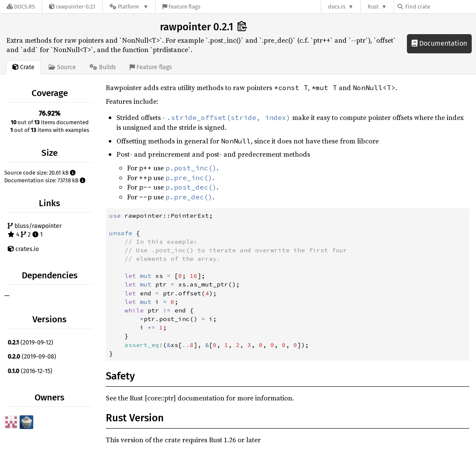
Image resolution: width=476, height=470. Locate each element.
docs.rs (337, 7)
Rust (373, 7)
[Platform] (129, 7)
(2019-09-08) (32, 357)
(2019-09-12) (30, 343)
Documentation (439, 43)
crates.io (23, 249)
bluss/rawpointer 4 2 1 (35, 230)
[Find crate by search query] (440, 7)
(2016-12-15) (30, 371)
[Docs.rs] (21, 7)
